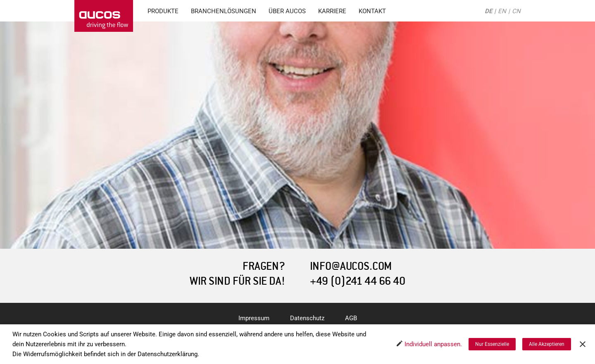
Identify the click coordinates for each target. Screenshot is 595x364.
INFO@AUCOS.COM (351, 266)
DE (488, 11)
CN (516, 11)
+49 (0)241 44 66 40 (358, 281)
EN (502, 11)
